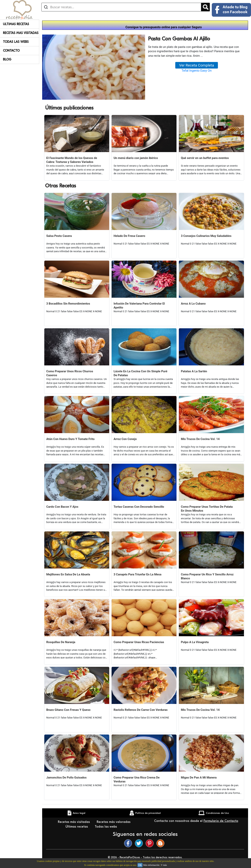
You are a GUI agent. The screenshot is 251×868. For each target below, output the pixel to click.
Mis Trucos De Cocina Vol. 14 (200, 439)
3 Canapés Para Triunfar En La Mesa (137, 574)
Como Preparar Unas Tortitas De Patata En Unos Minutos (207, 509)
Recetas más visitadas (74, 822)
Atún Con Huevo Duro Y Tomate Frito (70, 439)
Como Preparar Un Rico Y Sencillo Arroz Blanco (207, 576)
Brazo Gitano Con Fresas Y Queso (68, 710)
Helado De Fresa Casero (129, 236)
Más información (151, 865)
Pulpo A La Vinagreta (195, 642)
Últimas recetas (77, 827)
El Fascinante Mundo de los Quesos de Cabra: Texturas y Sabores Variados (72, 160)
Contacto (11, 51)
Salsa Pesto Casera (59, 236)
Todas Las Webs (16, 42)
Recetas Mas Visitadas (21, 33)
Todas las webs (106, 827)
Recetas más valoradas (114, 822)
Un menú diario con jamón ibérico (136, 158)
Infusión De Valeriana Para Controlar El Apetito (139, 306)
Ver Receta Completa (197, 65)
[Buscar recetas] (121, 7)
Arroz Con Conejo (125, 439)
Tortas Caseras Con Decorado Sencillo (139, 507)
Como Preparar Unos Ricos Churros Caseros (70, 373)
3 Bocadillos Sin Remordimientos (68, 304)
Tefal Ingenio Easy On (197, 71)
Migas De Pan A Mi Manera (199, 778)
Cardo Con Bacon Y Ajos (62, 507)
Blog (7, 59)
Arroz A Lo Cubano (193, 304)
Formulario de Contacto (221, 821)
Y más (164, 865)
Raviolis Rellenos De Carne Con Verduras (141, 710)
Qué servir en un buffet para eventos (205, 158)
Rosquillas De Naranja (61, 642)
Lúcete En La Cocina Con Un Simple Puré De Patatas (140, 373)
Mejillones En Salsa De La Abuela (68, 574)
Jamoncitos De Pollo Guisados (66, 778)
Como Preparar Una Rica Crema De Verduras (137, 779)
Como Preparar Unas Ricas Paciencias (139, 642)
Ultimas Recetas (16, 24)
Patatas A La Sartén (194, 371)
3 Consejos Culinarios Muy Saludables (206, 236)
